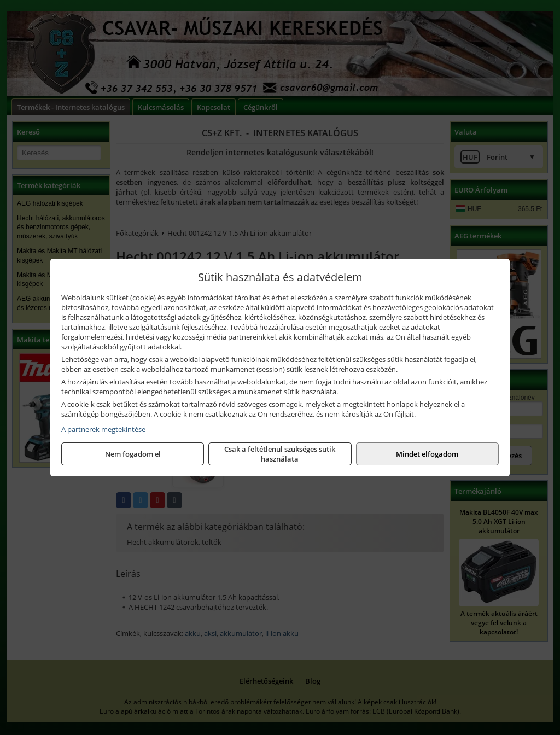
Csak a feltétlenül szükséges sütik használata (280, 454)
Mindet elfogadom (427, 454)
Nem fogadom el (133, 454)
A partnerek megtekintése (103, 429)
